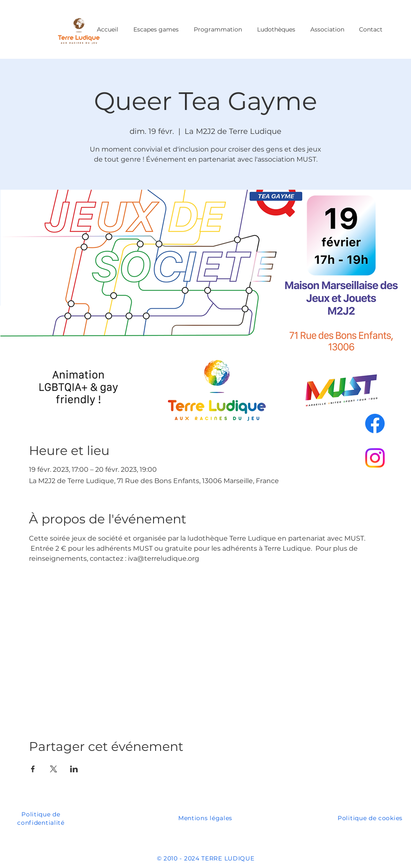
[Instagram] (375, 458)
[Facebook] (375, 424)
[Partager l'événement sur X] (53, 769)
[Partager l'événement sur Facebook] (33, 769)
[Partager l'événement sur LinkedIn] (74, 769)
